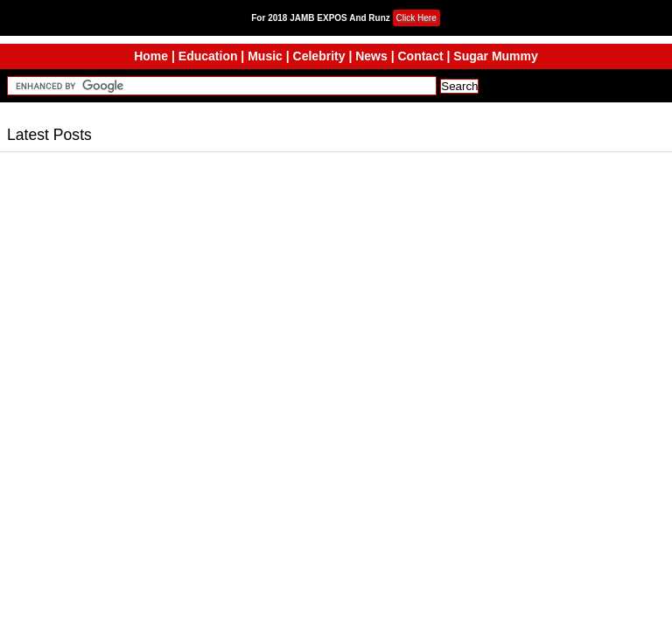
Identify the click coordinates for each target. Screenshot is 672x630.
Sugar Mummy (495, 56)
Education (208, 56)
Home (151, 56)
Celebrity (319, 56)
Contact (420, 56)
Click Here (416, 18)
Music (265, 56)
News (371, 56)
